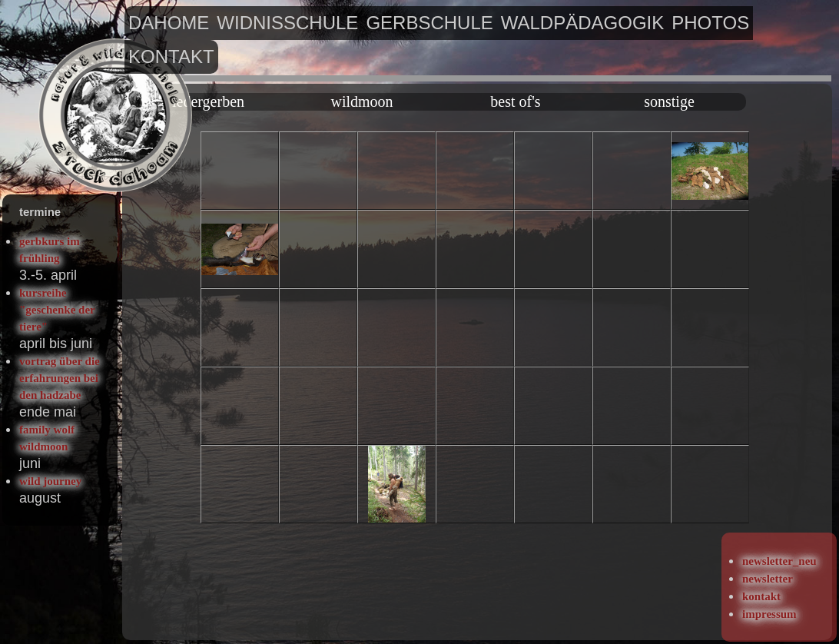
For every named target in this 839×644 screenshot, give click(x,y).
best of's (515, 101)
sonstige (669, 101)
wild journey (50, 481)
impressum (769, 614)
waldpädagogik (582, 23)
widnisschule (287, 23)
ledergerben (208, 101)
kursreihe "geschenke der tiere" (57, 310)
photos (710, 23)
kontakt (171, 56)
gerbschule (429, 23)
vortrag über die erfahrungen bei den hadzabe (60, 378)
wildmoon (361, 101)
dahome (169, 23)
